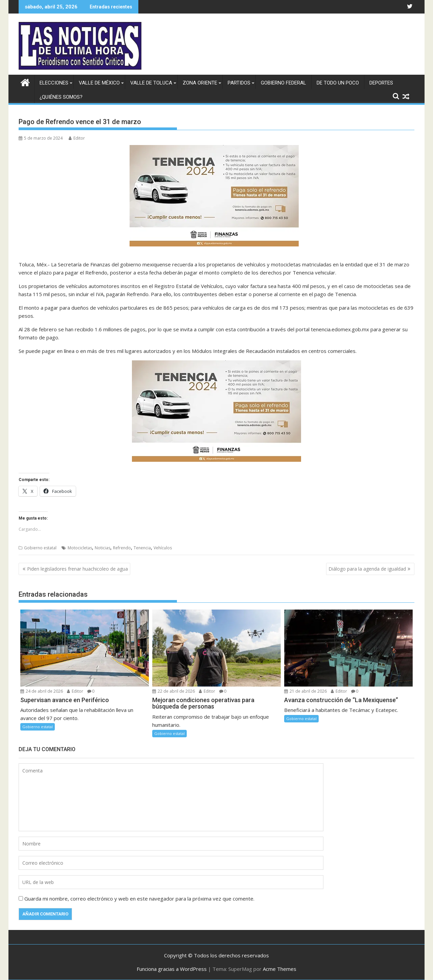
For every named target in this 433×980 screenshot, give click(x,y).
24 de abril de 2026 (42, 691)
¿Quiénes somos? (61, 97)
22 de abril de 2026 (174, 691)
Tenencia (142, 548)
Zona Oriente (200, 83)
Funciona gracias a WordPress (172, 969)
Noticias (102, 548)
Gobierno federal (283, 83)
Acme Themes (280, 969)
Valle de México (99, 83)
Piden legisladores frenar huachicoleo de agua (77, 569)
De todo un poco (338, 83)
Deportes (381, 83)
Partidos (239, 83)
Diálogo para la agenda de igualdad (367, 569)
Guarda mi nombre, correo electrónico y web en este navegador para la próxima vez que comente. (139, 899)
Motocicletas (80, 548)
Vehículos (163, 548)
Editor (77, 138)
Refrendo (122, 548)
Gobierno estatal (40, 548)
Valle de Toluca (151, 83)
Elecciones (54, 83)
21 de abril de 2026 (305, 691)
